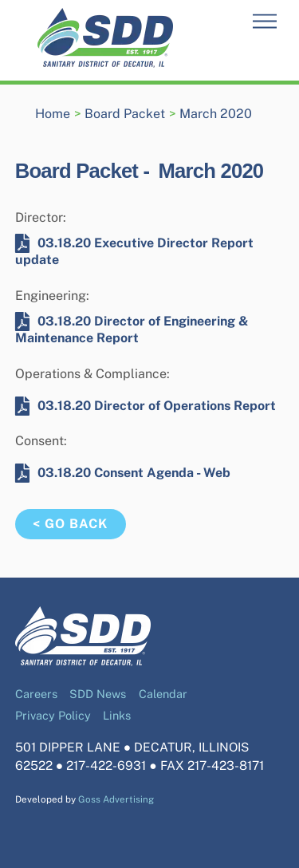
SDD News (98, 694)
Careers (36, 694)
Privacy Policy (53, 715)
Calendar (163, 694)
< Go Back (70, 524)
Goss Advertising (116, 799)
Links (117, 715)
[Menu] (265, 22)
